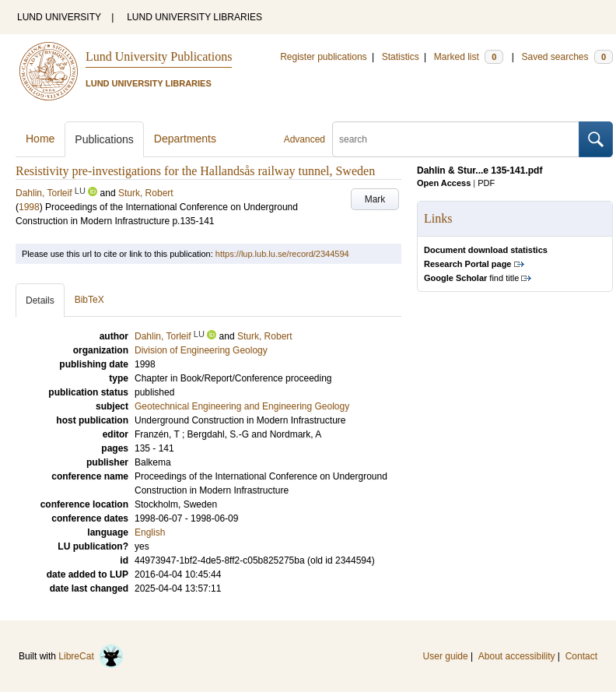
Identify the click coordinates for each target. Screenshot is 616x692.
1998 (29, 207)
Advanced (304, 139)
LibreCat (91, 656)
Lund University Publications (159, 56)
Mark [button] (375, 199)
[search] (456, 139)
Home (40, 139)
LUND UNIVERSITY (59, 17)
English (150, 532)
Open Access (444, 183)
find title (471, 278)
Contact (581, 656)
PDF (486, 183)
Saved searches (567, 57)
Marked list (469, 57)
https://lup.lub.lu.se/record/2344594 (282, 254)
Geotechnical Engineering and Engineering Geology (242, 406)
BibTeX (89, 300)
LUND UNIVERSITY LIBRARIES (194, 17)
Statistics (401, 57)
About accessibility (517, 656)
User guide (446, 656)
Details (40, 300)
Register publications (323, 57)
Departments (185, 139)
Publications (104, 139)
